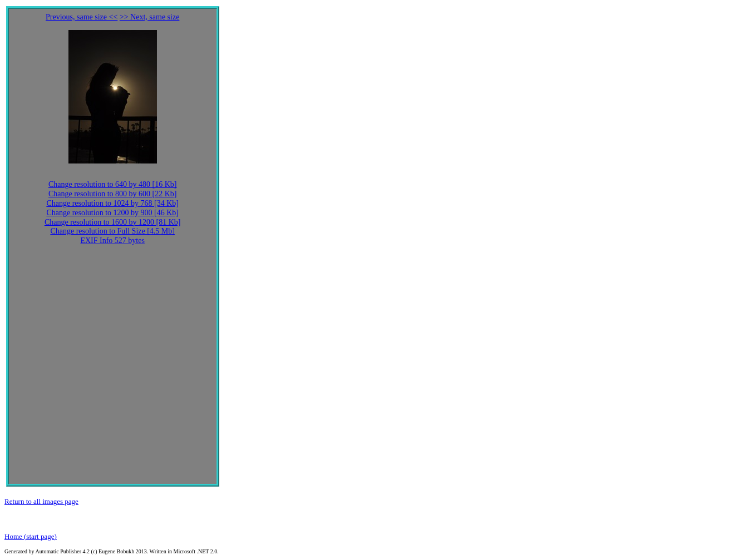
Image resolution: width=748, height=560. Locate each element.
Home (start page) (31, 536)
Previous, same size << (82, 17)
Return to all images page (41, 501)
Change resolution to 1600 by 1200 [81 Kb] (113, 222)
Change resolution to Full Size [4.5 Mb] (112, 231)
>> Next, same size (150, 17)
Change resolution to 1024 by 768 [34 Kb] (112, 203)
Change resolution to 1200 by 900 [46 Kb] (112, 213)
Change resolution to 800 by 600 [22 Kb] (113, 194)
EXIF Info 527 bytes (112, 241)
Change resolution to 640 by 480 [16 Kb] (113, 184)
